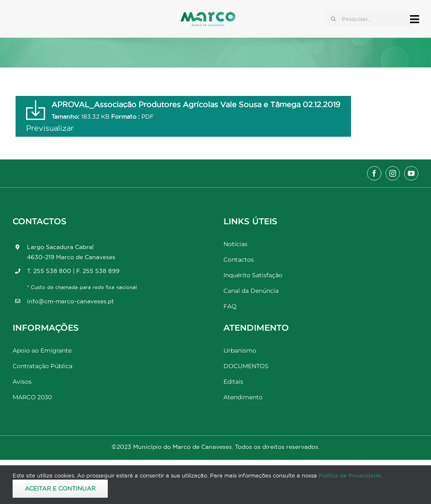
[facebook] (374, 173)
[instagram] (393, 173)
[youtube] (411, 173)
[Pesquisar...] (367, 19)
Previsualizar (50, 128)
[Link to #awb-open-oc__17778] (415, 19)
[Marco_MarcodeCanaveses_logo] (208, 15)
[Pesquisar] (333, 19)
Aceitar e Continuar (60, 488)
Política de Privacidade (350, 475)
